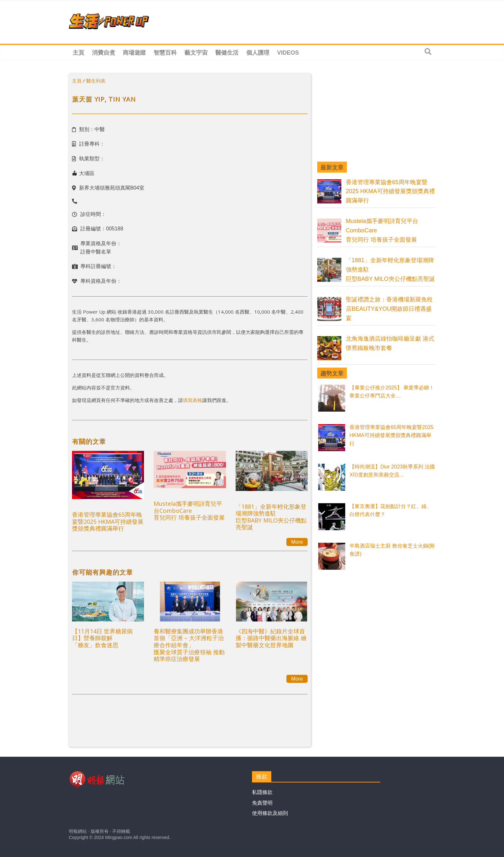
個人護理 (258, 53)
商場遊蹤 (134, 53)
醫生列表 (96, 81)
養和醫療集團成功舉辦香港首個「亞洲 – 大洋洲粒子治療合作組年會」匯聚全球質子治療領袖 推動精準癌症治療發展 (189, 645)
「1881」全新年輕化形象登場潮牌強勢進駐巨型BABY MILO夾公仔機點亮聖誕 (271, 517)
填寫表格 (193, 400)
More (297, 542)
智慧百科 (165, 53)
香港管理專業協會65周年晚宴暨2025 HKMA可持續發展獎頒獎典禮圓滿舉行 (108, 521)
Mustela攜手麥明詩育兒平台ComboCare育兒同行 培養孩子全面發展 (189, 510)
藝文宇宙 (196, 53)
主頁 (78, 53)
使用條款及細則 (270, 813)
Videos (288, 53)
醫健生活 (227, 53)
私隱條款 (262, 792)
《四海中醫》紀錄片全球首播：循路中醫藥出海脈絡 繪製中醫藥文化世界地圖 (271, 638)
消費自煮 (104, 53)
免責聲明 (262, 803)
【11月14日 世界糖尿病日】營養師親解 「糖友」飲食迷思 (102, 638)
